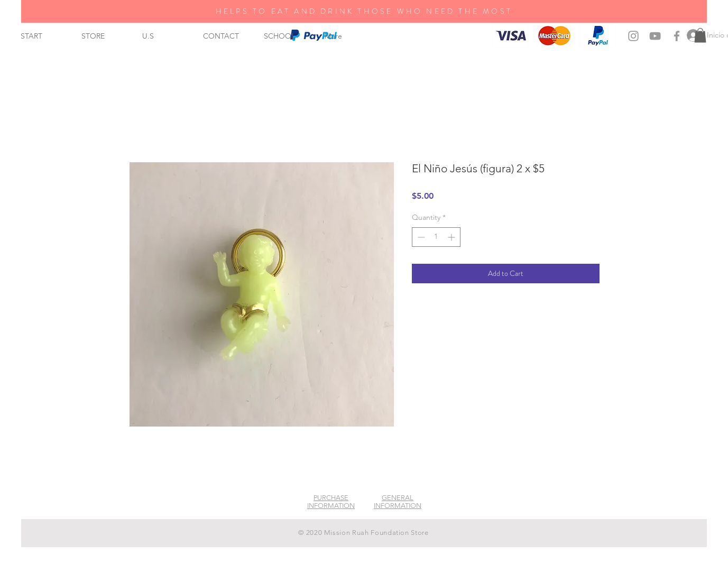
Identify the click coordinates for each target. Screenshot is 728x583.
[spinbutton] (436, 237)
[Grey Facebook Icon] (677, 36)
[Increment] (452, 237)
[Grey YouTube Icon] (655, 36)
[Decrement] (420, 237)
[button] (700, 35)
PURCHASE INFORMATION (331, 502)
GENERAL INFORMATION (398, 502)
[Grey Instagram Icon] (633, 36)
